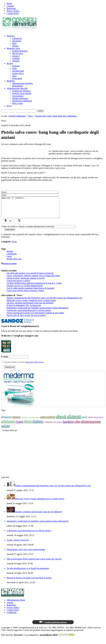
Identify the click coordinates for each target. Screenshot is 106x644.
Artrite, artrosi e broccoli (18, 544)
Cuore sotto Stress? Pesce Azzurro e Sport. (25, 295)
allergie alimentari (20, 98)
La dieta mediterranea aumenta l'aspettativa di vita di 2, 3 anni (34, 287)
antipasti (16, 66)
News (9, 106)
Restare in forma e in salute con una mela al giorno (29, 582)
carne (90, 421)
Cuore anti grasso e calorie (18, 285)
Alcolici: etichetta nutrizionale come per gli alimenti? (30, 307)
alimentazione (91, 426)
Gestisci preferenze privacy (53, 626)
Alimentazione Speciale (17, 88)
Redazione (11, 8)
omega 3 (16, 56)
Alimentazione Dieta (16, 604)
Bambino (11, 81)
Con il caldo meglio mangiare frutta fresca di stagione (30, 292)
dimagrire (6, 421)
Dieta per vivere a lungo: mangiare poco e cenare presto (31, 304)
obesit (61, 420)
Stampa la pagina (10, 268)
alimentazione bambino (22, 83)
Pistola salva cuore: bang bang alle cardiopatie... (57, 116)
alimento (8, 425)
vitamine (16, 58)
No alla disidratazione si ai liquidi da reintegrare (28, 572)
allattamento (18, 86)
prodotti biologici (20, 51)
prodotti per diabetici (21, 91)
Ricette (10, 63)
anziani (10, 255)
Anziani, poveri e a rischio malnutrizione (25, 290)
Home (9, 3)
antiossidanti (48, 421)
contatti (10, 607)
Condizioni (12, 617)
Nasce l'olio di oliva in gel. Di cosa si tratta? (26, 319)
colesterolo (17, 38)
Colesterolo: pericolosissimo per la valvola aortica (29, 314)
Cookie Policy (13, 13)
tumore (16, 421)
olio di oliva (17, 53)
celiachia (48, 426)
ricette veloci (18, 73)
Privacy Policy (13, 11)
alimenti (16, 61)
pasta (14, 68)
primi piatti (17, 78)
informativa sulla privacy (35, 366)
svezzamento (18, 96)
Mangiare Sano (13, 48)
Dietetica (11, 36)
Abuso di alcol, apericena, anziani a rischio (26, 282)
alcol (85, 421)
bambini (68, 426)
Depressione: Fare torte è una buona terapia (26, 554)
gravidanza (58, 426)
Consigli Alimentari (17, 116)
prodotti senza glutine (22, 93)
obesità (15, 46)
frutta (20, 426)
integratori (17, 41)
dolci (14, 76)
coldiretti (24, 421)
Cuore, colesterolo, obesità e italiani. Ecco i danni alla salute (33, 280)
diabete (38, 425)
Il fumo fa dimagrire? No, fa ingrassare (24, 309)
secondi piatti (18, 71)
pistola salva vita (14, 263)
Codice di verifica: (9, 231)
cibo (77, 426)
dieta (14, 43)
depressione (98, 421)
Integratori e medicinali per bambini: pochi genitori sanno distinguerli (37, 312)
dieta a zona (17, 103)
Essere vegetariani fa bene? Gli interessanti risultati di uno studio (35, 317)
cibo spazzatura (34, 421)
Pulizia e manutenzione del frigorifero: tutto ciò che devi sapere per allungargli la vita (44, 302)
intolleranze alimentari (22, 101)
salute (6, 430)
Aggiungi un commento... (34, 209)
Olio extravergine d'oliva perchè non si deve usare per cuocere (34, 563)
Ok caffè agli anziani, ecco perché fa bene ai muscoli (30, 277)
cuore (9, 260)
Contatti (10, 6)
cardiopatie (12, 258)
